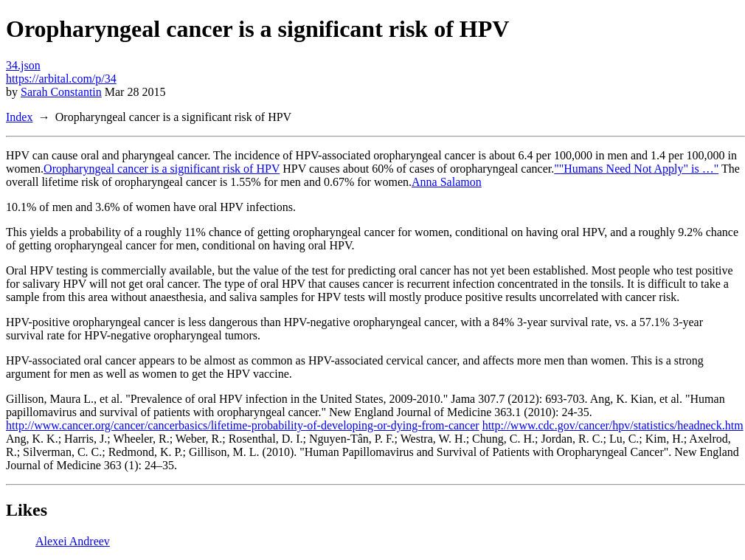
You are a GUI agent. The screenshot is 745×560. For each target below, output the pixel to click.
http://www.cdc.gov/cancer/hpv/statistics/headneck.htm (613, 425)
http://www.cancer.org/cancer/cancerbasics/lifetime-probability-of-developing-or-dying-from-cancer (243, 425)
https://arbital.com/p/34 (61, 79)
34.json (23, 65)
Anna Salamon (447, 182)
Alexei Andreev (73, 541)
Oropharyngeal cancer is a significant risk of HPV (162, 169)
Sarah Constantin (61, 92)
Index (19, 117)
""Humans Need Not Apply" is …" (636, 169)
